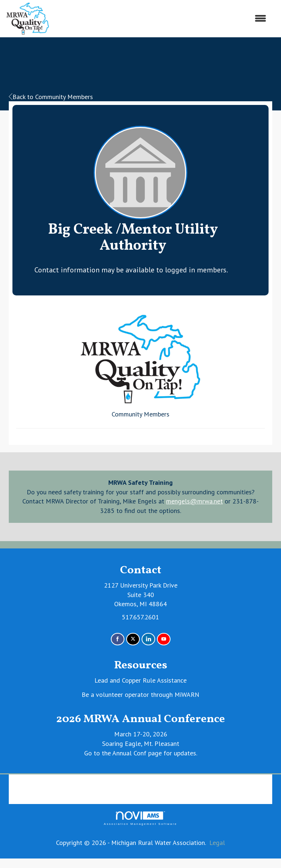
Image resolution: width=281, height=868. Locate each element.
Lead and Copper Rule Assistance (140, 680)
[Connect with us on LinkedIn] (148, 639)
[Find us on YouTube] (164, 639)
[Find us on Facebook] (118, 639)
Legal (217, 843)
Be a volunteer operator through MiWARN (140, 695)
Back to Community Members (51, 97)
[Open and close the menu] (162, 19)
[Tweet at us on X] (133, 639)
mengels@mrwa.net (194, 501)
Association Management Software (140, 818)
